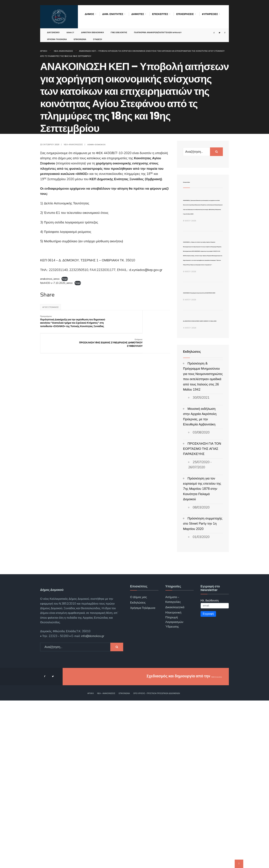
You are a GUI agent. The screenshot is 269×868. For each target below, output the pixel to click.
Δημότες (138, 14)
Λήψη (65, 279)
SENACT (70, 30)
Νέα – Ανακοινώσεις (106, 861)
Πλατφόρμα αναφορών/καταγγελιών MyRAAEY (158, 30)
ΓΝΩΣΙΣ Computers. (203, 844)
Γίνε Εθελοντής (119, 30)
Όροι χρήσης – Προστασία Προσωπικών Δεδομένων (157, 861)
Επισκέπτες (160, 14)
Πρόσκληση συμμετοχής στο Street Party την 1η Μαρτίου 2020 (203, 691)
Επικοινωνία (80, 37)
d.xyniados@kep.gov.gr (146, 270)
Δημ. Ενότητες (113, 14)
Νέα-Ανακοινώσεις (63, 51)
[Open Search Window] (222, 30)
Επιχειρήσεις (185, 14)
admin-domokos (96, 144)
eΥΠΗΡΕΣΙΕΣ (210, 14)
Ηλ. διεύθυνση (210, 768)
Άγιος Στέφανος (51, 307)
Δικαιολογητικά (175, 775)
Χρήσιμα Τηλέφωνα (57, 37)
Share (47, 295)
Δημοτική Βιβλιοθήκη (93, 30)
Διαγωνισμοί (53, 30)
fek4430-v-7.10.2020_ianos (56, 283)
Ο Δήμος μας (138, 765)
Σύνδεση (98, 37)
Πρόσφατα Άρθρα (196, 181)
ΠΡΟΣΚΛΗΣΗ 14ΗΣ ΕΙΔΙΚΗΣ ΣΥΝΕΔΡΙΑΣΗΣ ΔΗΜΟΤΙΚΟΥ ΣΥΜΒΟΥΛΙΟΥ (154, 321)
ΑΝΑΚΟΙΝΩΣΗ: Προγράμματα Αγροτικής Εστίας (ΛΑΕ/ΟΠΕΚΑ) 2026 (202, 435)
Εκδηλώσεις (138, 770)
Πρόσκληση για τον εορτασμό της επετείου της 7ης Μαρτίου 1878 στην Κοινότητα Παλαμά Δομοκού (202, 656)
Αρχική (44, 51)
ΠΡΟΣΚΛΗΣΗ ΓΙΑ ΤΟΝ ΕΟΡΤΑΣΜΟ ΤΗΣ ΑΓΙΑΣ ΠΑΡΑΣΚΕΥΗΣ (202, 616)
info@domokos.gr (92, 804)
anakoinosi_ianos (50, 279)
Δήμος (89, 14)
